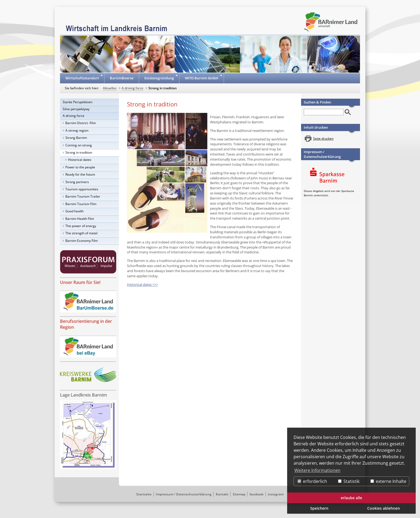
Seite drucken (323, 138)
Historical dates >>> (142, 284)
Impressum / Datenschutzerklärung (322, 154)
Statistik (349, 481)
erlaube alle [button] (351, 498)
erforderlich (312, 481)
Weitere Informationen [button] (317, 470)
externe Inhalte (388, 481)
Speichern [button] (319, 508)
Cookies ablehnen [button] (384, 508)
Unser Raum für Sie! (80, 282)
